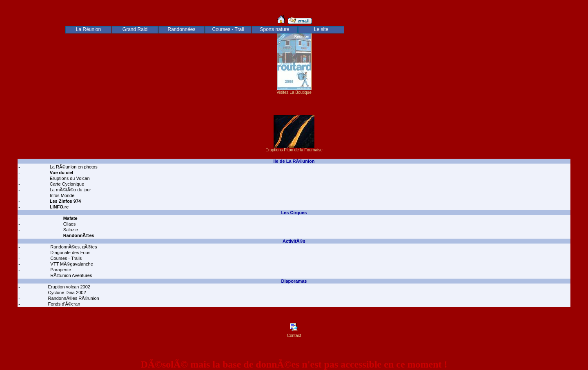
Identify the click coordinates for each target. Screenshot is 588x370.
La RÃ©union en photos (73, 167)
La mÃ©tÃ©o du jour (70, 190)
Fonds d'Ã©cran (64, 304)
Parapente (60, 270)
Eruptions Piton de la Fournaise (294, 148)
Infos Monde (62, 195)
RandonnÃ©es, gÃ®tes (73, 247)
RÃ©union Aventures (70, 275)
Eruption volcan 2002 (69, 287)
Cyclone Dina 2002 (67, 292)
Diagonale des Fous (70, 253)
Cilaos (69, 224)
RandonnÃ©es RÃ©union (73, 298)
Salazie (70, 230)
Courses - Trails (65, 258)
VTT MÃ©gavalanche (71, 264)
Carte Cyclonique (66, 184)
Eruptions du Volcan (69, 178)
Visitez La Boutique (294, 91)
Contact (294, 334)
